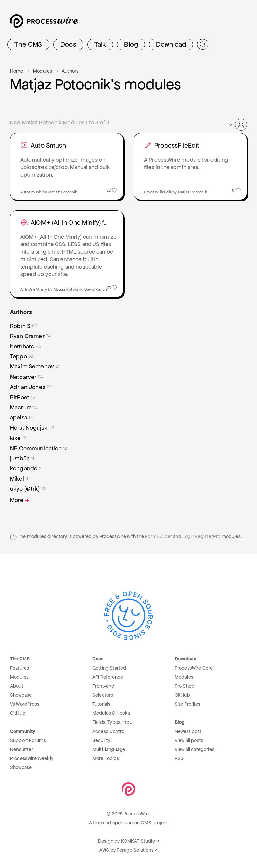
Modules (42, 71)
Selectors (103, 695)
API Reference (108, 677)
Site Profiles (188, 704)
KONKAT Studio (138, 841)
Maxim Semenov (35, 366)
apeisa (21, 417)
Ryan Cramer (30, 336)
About (17, 686)
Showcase (21, 695)
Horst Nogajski (32, 428)
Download (171, 44)
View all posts (189, 740)
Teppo (22, 356)
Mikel (19, 479)
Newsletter (22, 749)
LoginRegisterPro (201, 536)
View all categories (195, 749)
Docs (68, 44)
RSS (179, 758)
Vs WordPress (25, 704)
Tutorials (101, 704)
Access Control (109, 731)
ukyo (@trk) (28, 489)
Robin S (24, 326)
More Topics (106, 758)
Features (20, 668)
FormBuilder (158, 536)
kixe (18, 438)
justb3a (22, 458)
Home (17, 71)
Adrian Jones (31, 387)
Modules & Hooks (111, 713)
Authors (70, 71)
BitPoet (23, 397)
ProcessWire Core (194, 668)
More (20, 500)
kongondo (26, 468)
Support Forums (28, 740)
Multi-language (109, 749)
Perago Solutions (135, 850)
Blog (131, 44)
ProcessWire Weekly (32, 758)
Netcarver (26, 377)
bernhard (26, 346)
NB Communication (38, 448)
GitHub (18, 713)
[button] (237, 125)
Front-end (103, 686)
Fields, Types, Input (113, 722)
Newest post (188, 731)
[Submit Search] (203, 44)
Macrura (24, 407)
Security (101, 740)
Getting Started (109, 668)
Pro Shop (185, 686)
